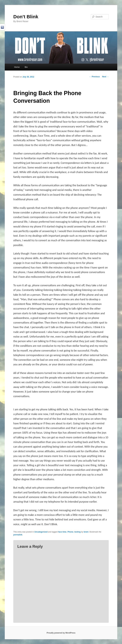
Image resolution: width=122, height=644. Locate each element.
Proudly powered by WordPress (61, 633)
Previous (95, 77)
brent (86, 532)
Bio (26, 67)
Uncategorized (41, 532)
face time (62, 532)
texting (77, 532)
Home (17, 67)
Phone (70, 532)
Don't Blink (26, 17)
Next (105, 77)
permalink (18, 535)
